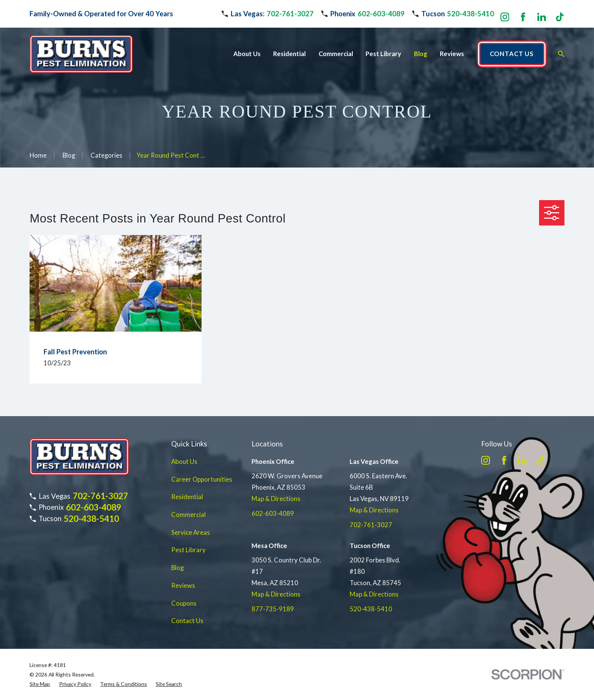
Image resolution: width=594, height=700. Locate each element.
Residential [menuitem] (289, 54)
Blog (177, 568)
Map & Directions (276, 499)
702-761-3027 (290, 14)
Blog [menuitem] (421, 54)
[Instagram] (505, 17)
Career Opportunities (202, 479)
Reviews (183, 586)
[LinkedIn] (542, 17)
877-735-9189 (273, 609)
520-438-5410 (471, 14)
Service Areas (191, 532)
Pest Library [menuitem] (383, 54)
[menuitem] (40, 684)
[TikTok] (560, 17)
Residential (187, 497)
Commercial (188, 515)
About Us (184, 462)
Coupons (184, 603)
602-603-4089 (381, 14)
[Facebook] (523, 17)
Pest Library (188, 550)
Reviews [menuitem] (452, 54)
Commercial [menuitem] (336, 54)
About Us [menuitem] (247, 54)
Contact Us (187, 621)
